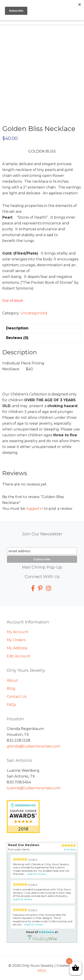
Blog (11, 688)
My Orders (16, 640)
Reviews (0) (17, 338)
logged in (34, 509)
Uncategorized (34, 313)
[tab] (42, 328)
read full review (37, 874)
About (12, 680)
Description (17, 328)
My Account (18, 632)
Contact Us (17, 697)
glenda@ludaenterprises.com (33, 746)
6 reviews (70, 849)
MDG (42, 971)
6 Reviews (46, 932)
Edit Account (18, 656)
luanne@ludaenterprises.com (34, 788)
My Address (17, 648)
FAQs (11, 705)
